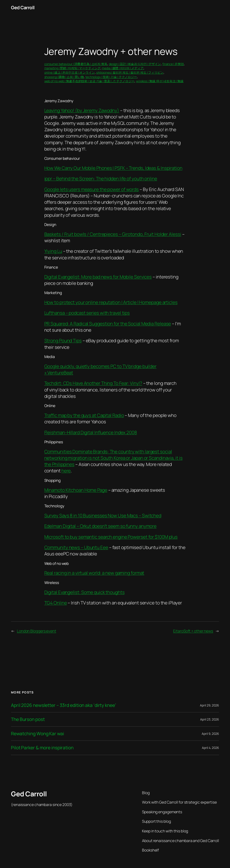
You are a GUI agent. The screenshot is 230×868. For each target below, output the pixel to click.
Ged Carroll (23, 7)
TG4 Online (56, 603)
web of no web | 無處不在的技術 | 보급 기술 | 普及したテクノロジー (90, 81)
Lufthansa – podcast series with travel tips (87, 313)
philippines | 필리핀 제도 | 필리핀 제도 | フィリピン (130, 72)
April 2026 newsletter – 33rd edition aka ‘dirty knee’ (64, 705)
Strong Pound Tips (63, 340)
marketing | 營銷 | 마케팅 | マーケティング (72, 68)
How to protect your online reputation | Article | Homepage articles (111, 302)
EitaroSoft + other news (193, 631)
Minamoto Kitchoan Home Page (76, 490)
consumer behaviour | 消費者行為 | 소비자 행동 (76, 64)
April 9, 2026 (210, 734)
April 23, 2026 (210, 719)
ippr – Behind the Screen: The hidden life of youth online (101, 178)
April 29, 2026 (209, 705)
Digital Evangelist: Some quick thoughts (84, 592)
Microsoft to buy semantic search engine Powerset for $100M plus (111, 537)
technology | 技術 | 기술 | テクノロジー (111, 77)
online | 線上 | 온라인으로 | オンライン (70, 72)
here (66, 471)
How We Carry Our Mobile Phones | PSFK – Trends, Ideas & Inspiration (113, 168)
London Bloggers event (37, 631)
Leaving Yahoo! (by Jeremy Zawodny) (82, 110)
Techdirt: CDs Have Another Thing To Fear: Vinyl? (93, 383)
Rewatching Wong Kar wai (38, 734)
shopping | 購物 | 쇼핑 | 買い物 (64, 77)
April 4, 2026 (210, 748)
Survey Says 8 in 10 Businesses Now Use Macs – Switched (103, 515)
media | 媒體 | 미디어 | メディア (123, 68)
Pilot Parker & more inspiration (42, 748)
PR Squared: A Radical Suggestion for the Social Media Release (108, 324)
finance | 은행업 (173, 64)
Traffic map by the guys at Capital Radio (84, 415)
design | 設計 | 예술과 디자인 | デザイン (135, 64)
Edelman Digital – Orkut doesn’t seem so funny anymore (101, 526)
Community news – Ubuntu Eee (76, 547)
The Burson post (28, 719)
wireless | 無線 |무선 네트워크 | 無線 (160, 81)
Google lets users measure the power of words (92, 189)
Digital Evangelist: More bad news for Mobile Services (98, 277)
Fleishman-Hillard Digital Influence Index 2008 (91, 432)
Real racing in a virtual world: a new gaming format (94, 573)
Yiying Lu (53, 251)
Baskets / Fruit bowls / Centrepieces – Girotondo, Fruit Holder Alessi (113, 234)
